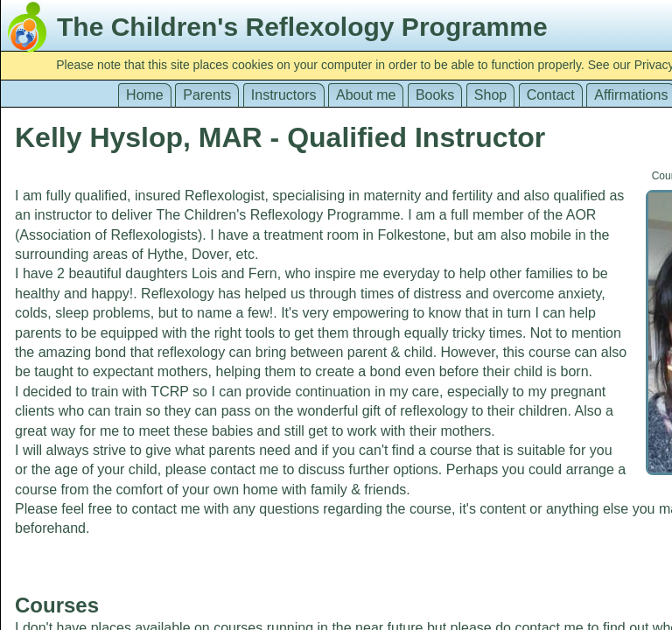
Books (435, 95)
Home (145, 95)
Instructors (284, 95)
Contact (551, 95)
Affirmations (631, 95)
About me (366, 95)
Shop (490, 95)
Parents (207, 95)
